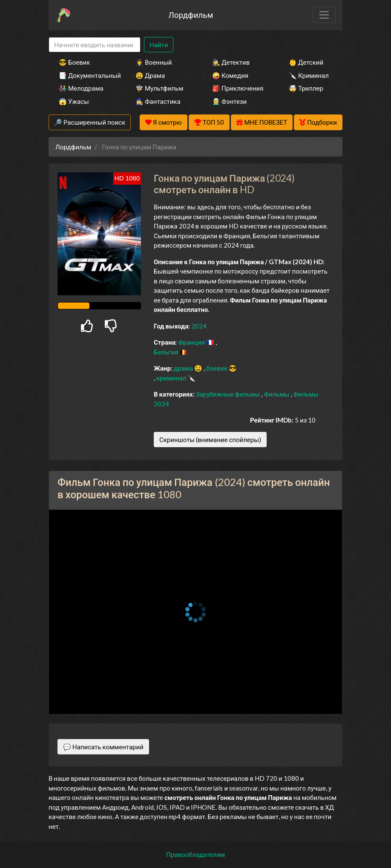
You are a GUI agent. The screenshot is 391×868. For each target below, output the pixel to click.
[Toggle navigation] (324, 15)
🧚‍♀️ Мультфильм (159, 88)
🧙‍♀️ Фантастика (158, 101)
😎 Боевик (74, 62)
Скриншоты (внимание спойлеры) (210, 440)
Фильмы (277, 394)
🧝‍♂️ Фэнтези (229, 101)
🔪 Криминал (309, 75)
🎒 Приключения (238, 88)
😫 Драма (150, 75)
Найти (159, 45)
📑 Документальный (86, 75)
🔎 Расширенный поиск (90, 122)
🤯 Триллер (306, 88)
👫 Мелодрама (81, 88)
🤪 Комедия (230, 75)
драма (184, 368)
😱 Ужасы (74, 101)
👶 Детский (306, 62)
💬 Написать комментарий (103, 747)
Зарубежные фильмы (229, 394)
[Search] (95, 45)
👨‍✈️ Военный (154, 62)
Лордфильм (191, 15)
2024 (199, 326)
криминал (172, 378)
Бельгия (167, 352)
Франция (192, 342)
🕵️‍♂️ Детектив (231, 62)
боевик (217, 368)
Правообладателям (195, 854)
